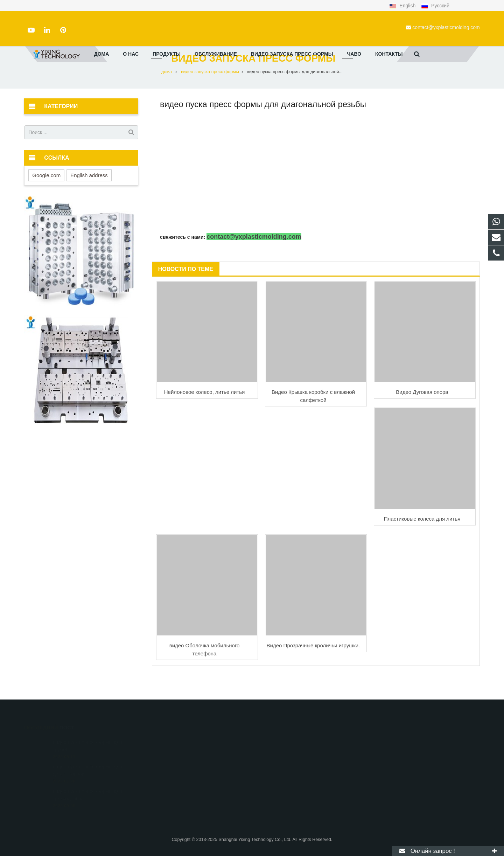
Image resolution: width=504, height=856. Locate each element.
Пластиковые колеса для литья (422, 540)
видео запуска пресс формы (252, 80)
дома (167, 93)
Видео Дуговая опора (422, 413)
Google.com (46, 196)
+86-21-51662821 (282, 752)
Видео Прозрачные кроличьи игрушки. (313, 667)
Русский (435, 6)
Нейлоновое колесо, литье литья (205, 413)
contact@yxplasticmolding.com (446, 27)
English (403, 6)
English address (89, 196)
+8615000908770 (282, 742)
